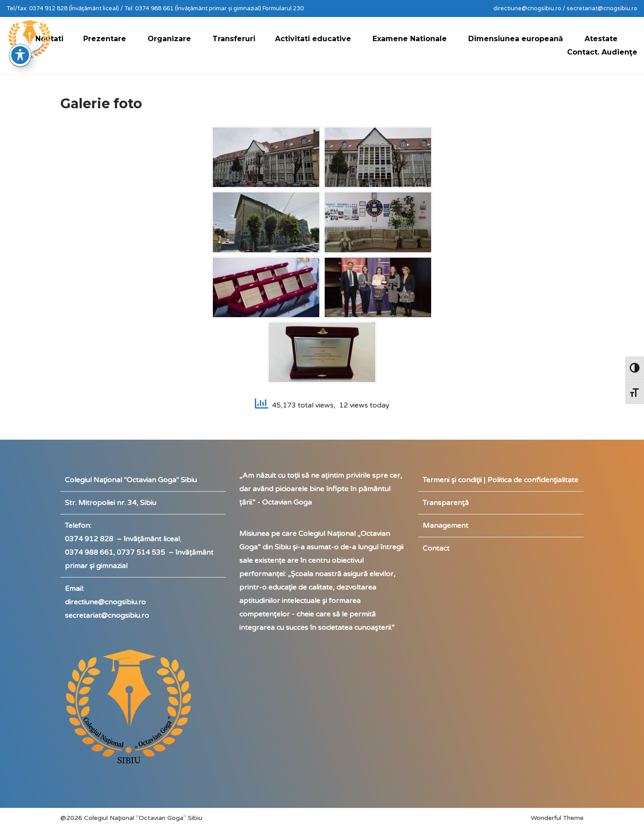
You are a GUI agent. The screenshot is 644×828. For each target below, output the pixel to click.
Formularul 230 (283, 8)
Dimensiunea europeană (516, 39)
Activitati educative (313, 39)
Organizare (169, 39)
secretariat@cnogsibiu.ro (107, 616)
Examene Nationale (410, 39)
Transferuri (234, 39)
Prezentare (105, 39)
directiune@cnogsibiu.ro (105, 602)
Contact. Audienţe (602, 52)
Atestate (601, 39)
